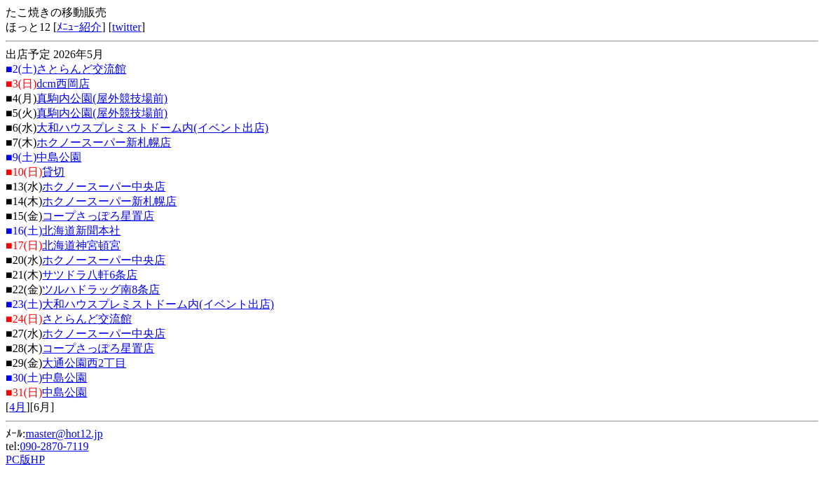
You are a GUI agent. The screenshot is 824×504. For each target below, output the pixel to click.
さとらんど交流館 (81, 69)
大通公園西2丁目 (84, 363)
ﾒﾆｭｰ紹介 (79, 27)
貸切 (53, 172)
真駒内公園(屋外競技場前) (102, 98)
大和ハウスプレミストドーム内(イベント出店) (152, 128)
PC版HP (25, 460)
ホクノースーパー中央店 (104, 187)
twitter (127, 27)
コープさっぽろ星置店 (98, 216)
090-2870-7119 (54, 446)
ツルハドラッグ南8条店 (101, 289)
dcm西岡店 (63, 84)
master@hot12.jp (64, 434)
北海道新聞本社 (81, 231)
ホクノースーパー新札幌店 (104, 142)
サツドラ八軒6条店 (90, 275)
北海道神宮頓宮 (81, 245)
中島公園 (59, 157)
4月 (18, 407)
